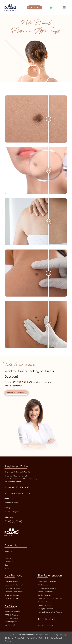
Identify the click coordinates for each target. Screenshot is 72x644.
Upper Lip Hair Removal (14, 585)
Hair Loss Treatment (12, 612)
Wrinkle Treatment (45, 605)
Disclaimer (9, 638)
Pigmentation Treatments (47, 588)
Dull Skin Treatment (45, 595)
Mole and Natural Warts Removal (50, 612)
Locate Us (8, 558)
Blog (6, 565)
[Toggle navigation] (64, 7)
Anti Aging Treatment (46, 609)
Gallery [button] (8, 568)
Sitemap (8, 641)
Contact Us (9, 562)
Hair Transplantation (12, 618)
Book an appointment (16, 392)
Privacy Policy (20, 638)
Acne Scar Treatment (45, 625)
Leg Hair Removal (11, 598)
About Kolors (10, 551)
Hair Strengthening (12, 622)
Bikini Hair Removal (12, 595)
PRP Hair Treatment (12, 615)
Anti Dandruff (10, 625)
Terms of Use (33, 638)
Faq (6, 555)
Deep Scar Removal (45, 602)
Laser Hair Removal (12, 581)
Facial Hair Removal (12, 588)
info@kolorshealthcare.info (20, 493)
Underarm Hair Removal (14, 592)
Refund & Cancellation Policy (50, 638)
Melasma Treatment (45, 592)
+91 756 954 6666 (23, 382)
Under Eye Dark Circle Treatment (50, 598)
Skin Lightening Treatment (47, 581)
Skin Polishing (43, 585)
